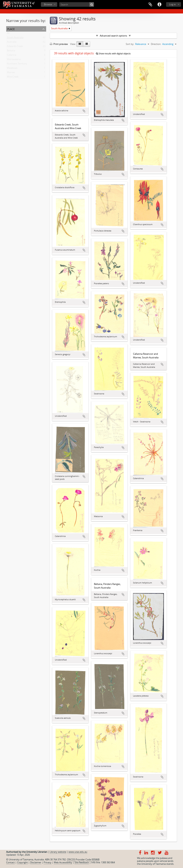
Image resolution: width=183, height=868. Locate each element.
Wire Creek (13, 77)
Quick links (159, 5)
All (8, 34)
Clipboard (150, 5)
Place (11, 29)
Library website (58, 852)
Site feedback (82, 862)
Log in (172, 4)
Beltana (11, 51)
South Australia (15, 38)
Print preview (59, 44)
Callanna (12, 56)
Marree (11, 73)
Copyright (22, 862)
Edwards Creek (15, 47)
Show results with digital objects (113, 54)
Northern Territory (17, 64)
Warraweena (14, 60)
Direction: (156, 44)
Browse (48, 4)
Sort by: (130, 44)
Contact (10, 862)
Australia (12, 43)
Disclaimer (36, 862)
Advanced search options (113, 36)
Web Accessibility (63, 862)
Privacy (48, 862)
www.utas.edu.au (78, 852)
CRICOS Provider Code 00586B (83, 859)
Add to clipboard (84, 111)
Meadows (12, 69)
